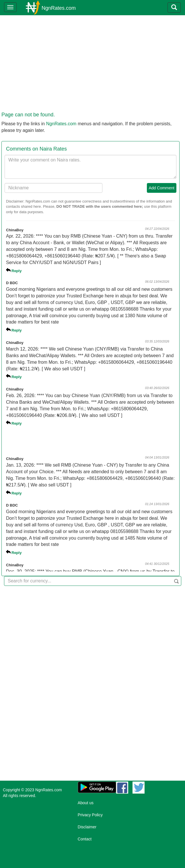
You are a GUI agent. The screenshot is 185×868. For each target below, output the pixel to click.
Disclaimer (87, 827)
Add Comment (162, 188)
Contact (85, 839)
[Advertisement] (91, 68)
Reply (16, 271)
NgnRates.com (59, 8)
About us (86, 803)
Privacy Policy (90, 815)
